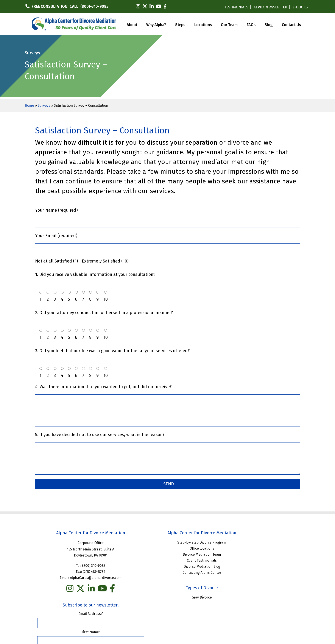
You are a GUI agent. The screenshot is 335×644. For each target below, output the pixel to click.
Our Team (229, 24)
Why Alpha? (156, 24)
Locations (203, 24)
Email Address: (256, 541)
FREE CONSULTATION (50, 6)
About (132, 24)
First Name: (256, 559)
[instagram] (138, 6)
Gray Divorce (167, 597)
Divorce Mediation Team (167, 554)
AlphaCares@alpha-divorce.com (84, 577)
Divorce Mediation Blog (167, 566)
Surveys (44, 106)
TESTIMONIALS (236, 7)
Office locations (167, 548)
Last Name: (256, 578)
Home (29, 106)
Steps (180, 24)
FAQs (251, 24)
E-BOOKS (300, 7)
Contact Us (291, 24)
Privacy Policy (197, 616)
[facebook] (165, 6)
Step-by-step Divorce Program (167, 542)
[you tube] (91, 588)
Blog (269, 24)
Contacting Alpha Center (167, 572)
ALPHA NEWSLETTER (270, 7)
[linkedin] (152, 6)
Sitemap (218, 616)
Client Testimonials (167, 560)
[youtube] (159, 6)
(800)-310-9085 (94, 6)
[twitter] (145, 6)
